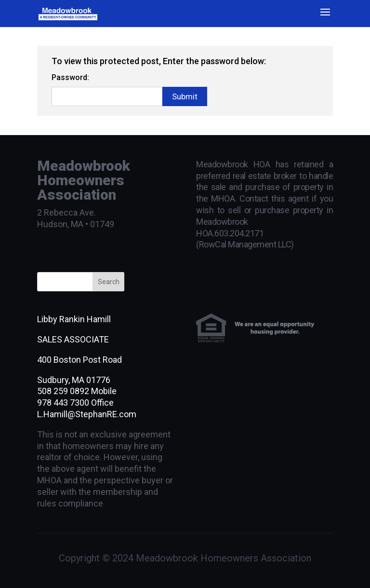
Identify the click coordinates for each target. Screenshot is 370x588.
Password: (70, 77)
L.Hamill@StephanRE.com (87, 414)
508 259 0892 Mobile (77, 391)
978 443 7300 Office (75, 403)
